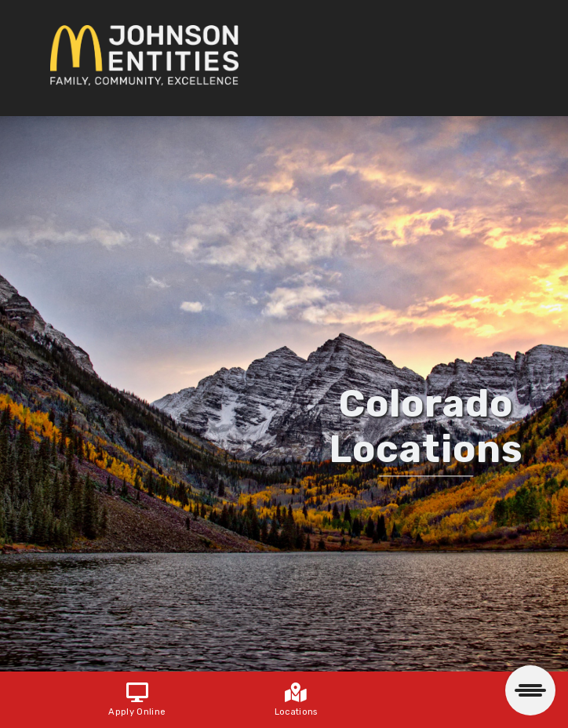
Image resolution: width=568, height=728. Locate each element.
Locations (296, 701)
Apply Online (137, 701)
